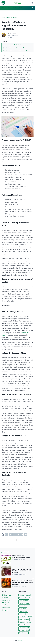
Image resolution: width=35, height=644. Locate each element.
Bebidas (21, 598)
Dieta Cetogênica (24, 601)
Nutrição (28, 622)
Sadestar (20, 640)
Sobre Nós (6, 608)
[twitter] (10, 534)
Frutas (26, 606)
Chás (26, 598)
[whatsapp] (14, 534)
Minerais (30, 617)
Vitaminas (22, 630)
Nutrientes (22, 622)
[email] (26, 534)
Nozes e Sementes (24, 619)
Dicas (31, 598)
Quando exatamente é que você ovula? (15, 51)
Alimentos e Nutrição (25, 595)
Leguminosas (23, 617)
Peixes (21, 625)
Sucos (26, 625)
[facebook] (6, 534)
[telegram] (18, 534)
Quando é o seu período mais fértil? (13, 48)
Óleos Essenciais (24, 633)
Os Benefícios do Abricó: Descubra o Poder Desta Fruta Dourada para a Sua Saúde (23, 582)
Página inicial (6, 595)
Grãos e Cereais (23, 611)
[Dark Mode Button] (32, 3)
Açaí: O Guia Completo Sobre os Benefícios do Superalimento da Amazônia (22, 571)
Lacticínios (22, 614)
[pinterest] (22, 534)
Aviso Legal (6, 600)
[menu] (3, 3)
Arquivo (5, 610)
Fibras (21, 606)
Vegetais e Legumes (24, 628)
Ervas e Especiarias (24, 603)
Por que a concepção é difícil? (12, 45)
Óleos (27, 630)
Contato (5, 598)
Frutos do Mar (23, 609)
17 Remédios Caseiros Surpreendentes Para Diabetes (21, 557)
